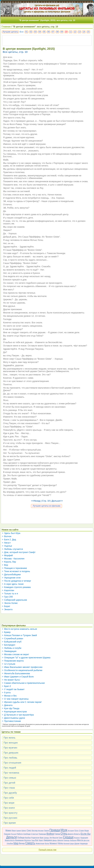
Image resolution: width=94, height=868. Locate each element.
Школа (60, 840)
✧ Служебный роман (12, 639)
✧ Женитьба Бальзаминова (16, 673)
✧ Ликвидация (9, 651)
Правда (55, 830)
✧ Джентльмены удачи (13, 718)
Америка (48, 840)
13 (79, 32)
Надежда (84, 843)
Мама (8, 830)
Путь (76, 830)
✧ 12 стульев (9, 664)
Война (50, 834)
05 (44, 32)
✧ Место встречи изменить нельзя (19, 629)
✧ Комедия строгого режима (16, 587)
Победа (21, 838)
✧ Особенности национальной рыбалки (22, 670)
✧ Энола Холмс (10, 603)
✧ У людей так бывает (13, 689)
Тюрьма (7, 834)
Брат (41, 840)
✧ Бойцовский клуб (12, 642)
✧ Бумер (6, 632)
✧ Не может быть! (11, 680)
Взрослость (10, 840)
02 (31, 32)
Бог (37, 840)
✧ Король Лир (9, 562)
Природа (42, 834)
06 (49, 32)
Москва (41, 831)
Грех (61, 838)
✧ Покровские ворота (13, 661)
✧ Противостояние (11, 721)
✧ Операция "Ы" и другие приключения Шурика (26, 658)
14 (84, 32)
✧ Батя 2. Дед (9, 540)
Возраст (77, 838)
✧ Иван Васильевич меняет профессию (22, 667)
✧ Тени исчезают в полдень (16, 571)
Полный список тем (47, 850)
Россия (14, 834)
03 (35, 32)
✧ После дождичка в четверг (16, 581)
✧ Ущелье (7, 546)
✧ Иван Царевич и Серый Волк (18, 677)
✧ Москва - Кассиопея (13, 559)
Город (57, 834)
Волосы (28, 840)
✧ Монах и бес (9, 696)
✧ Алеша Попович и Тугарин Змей (19, 635)
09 (62, 32)
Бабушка (73, 840)
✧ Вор (5, 565)
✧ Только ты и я (10, 594)
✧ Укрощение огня (11, 578)
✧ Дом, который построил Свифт (19, 552)
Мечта (80, 840)
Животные (40, 843)
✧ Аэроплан (8, 590)
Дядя (72, 844)
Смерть (30, 843)
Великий (67, 844)
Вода (87, 830)
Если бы (85, 834)
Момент (53, 843)
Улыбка (10, 843)
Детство (86, 840)
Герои (46, 830)
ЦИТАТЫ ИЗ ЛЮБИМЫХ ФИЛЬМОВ (47, 8)
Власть (77, 834)
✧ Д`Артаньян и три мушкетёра (18, 715)
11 (71, 32)
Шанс (24, 830)
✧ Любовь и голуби (12, 648)
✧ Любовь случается (12, 549)
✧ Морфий (7, 555)
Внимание (19, 840)
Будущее (84, 838)
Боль (47, 843)
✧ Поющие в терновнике (14, 568)
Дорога (71, 834)
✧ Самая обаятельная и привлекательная (23, 683)
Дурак (77, 843)
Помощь (66, 840)
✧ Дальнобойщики (11, 575)
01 (26, 32)
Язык (14, 830)
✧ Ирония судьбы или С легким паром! (22, 702)
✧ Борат (6, 606)
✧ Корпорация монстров (14, 712)
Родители (35, 838)
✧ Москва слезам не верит (15, 654)
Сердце (68, 837)
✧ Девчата (7, 705)
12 (75, 32)
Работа (20, 834)
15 (88, 32)
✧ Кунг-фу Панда (11, 708)
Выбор (28, 838)
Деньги (11, 837)
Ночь (60, 843)
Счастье (35, 834)
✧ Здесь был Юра (11, 533)
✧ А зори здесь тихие (13, 584)
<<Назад (36, 501)
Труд (33, 840)
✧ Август (6, 543)
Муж (64, 830)
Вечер (22, 843)
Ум (51, 838)
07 (53, 32)
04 (40, 32)
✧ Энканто (7, 609)
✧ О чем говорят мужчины (15, 699)
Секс (29, 830)
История (71, 831)
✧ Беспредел (9, 645)
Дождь (47, 838)
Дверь (55, 840)
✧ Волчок (7, 536)
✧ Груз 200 (7, 597)
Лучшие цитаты (10, 32)
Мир (16, 843)
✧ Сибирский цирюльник (14, 600)
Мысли (55, 838)
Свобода (27, 834)
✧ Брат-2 (6, 686)
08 (57, 32)
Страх (81, 830)
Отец (64, 834)
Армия (19, 831)
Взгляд (35, 830)
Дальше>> (57, 501)
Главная (6, 27)
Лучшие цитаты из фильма (47, 506)
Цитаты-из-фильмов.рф (47, 5)
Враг (42, 838)
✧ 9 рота (6, 693)
